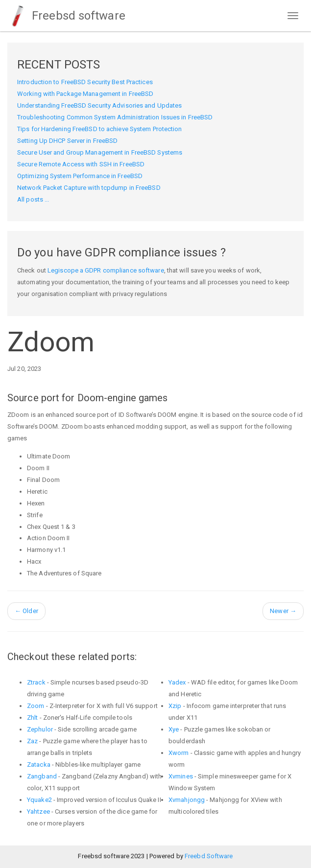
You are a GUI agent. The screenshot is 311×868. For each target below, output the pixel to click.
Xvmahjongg (187, 800)
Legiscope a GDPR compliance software (106, 270)
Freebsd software (66, 16)
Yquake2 (39, 800)
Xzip (175, 706)
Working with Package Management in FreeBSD (85, 94)
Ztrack (36, 682)
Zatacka (39, 765)
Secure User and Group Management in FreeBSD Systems (100, 152)
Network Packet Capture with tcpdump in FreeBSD (89, 188)
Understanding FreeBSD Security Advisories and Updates (99, 105)
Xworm (179, 753)
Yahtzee (38, 811)
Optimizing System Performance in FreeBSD (80, 176)
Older (26, 611)
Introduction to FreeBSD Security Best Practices (85, 82)
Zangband (42, 776)
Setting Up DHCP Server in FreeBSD (67, 141)
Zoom (36, 706)
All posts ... (33, 199)
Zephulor (40, 729)
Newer (283, 611)
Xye (174, 729)
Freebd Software (209, 856)
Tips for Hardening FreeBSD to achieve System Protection (100, 129)
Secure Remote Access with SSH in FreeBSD (81, 164)
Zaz (32, 741)
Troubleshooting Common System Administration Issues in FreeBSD (115, 117)
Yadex (177, 682)
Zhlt (32, 718)
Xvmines (181, 776)
